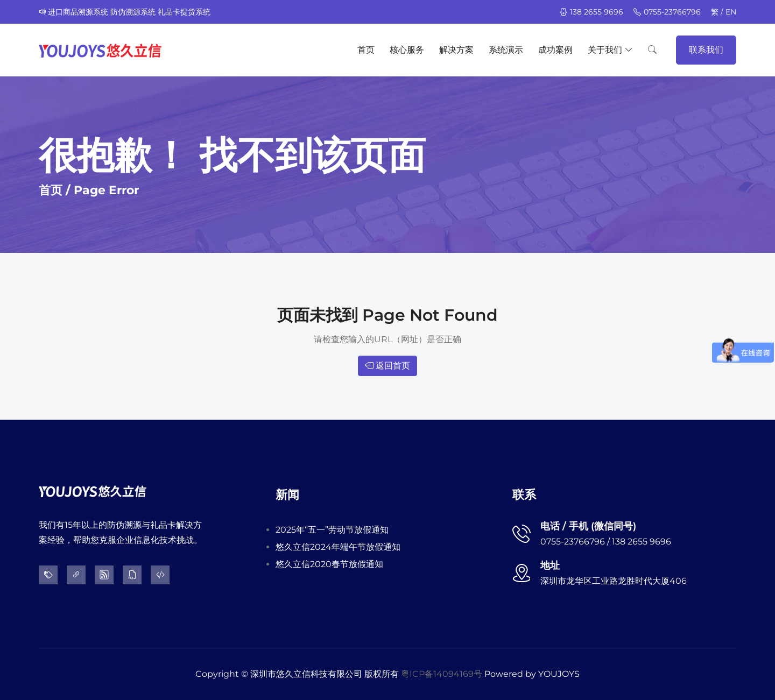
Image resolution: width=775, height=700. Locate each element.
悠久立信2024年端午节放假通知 (338, 547)
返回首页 (387, 366)
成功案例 (555, 50)
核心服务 (407, 50)
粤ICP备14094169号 (442, 674)
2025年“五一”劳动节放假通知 (332, 530)
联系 (524, 495)
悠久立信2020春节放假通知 (329, 564)
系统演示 (506, 50)
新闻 (287, 495)
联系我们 (706, 50)
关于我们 (610, 50)
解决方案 (456, 50)
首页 (366, 50)
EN (731, 12)
